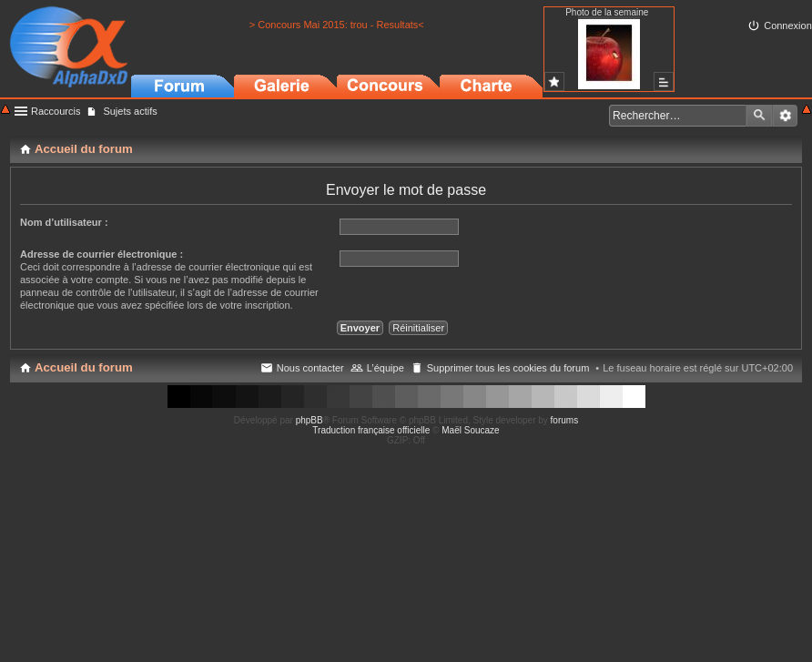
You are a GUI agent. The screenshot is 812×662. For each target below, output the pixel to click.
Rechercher (759, 116)
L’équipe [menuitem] (386, 368)
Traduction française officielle (371, 430)
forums (565, 420)
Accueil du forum (84, 367)
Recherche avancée (785, 116)
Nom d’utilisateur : (64, 222)
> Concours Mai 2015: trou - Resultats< (337, 25)
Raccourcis (56, 111)
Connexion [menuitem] (788, 25)
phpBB (310, 420)
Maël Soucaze (470, 430)
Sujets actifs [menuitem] (130, 111)
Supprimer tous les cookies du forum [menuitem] (508, 368)
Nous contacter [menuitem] (310, 368)
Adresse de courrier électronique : (101, 254)
